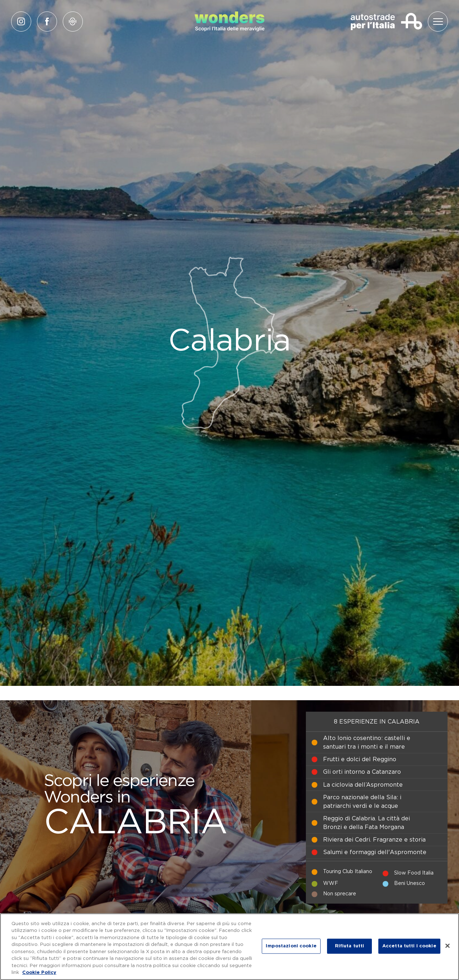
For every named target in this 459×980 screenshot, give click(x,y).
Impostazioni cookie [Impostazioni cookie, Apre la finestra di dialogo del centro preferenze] (291, 946)
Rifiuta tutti (350, 946)
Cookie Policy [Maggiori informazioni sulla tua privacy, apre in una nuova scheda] (39, 973)
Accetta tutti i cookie (409, 946)
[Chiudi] (448, 946)
